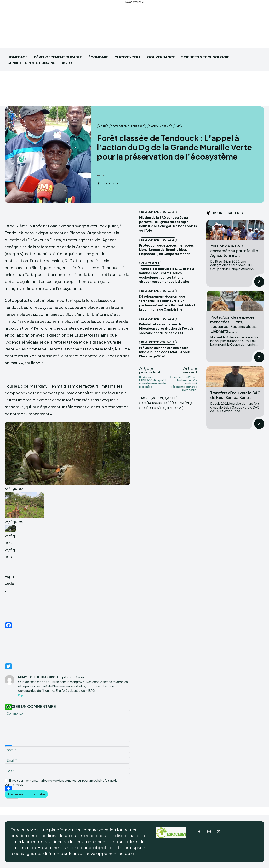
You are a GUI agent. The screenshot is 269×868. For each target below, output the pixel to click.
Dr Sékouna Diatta (154, 403)
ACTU (102, 126)
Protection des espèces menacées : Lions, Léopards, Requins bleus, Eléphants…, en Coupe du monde (167, 250)
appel (171, 398)
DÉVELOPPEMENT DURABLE (127, 126)
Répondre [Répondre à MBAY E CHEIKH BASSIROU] (24, 695)
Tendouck (174, 408)
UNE (177, 126)
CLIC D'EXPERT (150, 263)
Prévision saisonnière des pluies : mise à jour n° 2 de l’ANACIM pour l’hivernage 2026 (165, 352)
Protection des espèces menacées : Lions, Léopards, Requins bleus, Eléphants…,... (234, 324)
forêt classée (151, 408)
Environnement (159, 126)
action (157, 398)
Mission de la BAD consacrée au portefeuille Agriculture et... (234, 250)
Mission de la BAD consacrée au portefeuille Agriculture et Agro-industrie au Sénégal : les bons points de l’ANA (168, 224)
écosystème (181, 403)
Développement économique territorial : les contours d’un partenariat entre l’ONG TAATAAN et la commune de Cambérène (167, 303)
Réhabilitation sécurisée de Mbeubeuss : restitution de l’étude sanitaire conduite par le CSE (166, 328)
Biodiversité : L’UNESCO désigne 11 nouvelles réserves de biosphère (152, 382)
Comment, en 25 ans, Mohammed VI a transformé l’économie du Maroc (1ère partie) (184, 383)
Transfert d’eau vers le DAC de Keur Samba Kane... (235, 395)
